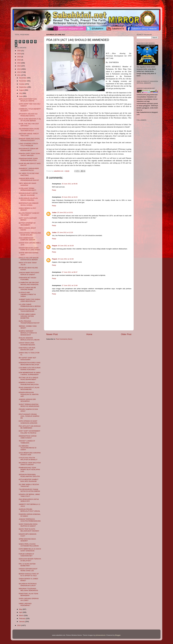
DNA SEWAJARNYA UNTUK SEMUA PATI (29, 500)
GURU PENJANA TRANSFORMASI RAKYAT (29, 322)
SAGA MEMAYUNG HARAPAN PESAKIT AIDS (30, 454)
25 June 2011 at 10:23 (70, 197)
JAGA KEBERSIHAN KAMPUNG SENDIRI (27, 239)
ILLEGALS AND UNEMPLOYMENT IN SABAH (27, 294)
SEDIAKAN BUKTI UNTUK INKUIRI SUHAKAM (28, 194)
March (22, 615)
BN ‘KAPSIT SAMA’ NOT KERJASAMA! (27, 359)
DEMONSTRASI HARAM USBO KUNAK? (28, 437)
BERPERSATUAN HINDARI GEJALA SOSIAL (29, 204)
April (21, 612)
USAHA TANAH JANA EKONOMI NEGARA (27, 344)
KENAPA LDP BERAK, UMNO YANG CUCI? (29, 495)
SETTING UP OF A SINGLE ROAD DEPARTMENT (29, 379)
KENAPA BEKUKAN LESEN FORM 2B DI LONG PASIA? (29, 249)
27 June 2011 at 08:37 (70, 272)
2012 (19, 72)
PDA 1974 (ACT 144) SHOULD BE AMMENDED (30, 427)
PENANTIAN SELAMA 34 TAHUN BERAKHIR (28, 310)
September (23, 87)
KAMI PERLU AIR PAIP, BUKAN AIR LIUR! (27, 349)
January (22, 622)
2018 (19, 57)
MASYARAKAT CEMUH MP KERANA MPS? (29, 150)
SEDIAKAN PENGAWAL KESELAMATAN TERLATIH (29, 475)
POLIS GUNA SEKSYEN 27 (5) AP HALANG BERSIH (30, 120)
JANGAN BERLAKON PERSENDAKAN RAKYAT (29, 179)
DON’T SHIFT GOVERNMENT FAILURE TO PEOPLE (29, 432)
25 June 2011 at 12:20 (65, 232)
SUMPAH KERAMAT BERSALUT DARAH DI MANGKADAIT (28, 333)
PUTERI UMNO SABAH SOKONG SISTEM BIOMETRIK (27, 316)
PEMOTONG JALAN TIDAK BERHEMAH (29, 595)
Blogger (118, 635)
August (22, 90)
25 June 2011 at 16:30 (66, 259)
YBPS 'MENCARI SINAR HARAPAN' (28, 184)
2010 (19, 625)
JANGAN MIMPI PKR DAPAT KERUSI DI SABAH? (29, 274)
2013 (19, 69)
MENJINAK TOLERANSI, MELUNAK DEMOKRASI (28, 590)
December (23, 78)
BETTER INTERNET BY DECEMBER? (27, 224)
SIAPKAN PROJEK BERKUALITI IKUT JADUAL (29, 510)
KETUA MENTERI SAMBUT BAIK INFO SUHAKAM (29, 480)
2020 (19, 51)
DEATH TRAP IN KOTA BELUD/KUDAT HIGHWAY (29, 530)
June (21, 96)
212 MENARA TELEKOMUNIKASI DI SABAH (28, 448)
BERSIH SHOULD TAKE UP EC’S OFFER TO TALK (29, 575)
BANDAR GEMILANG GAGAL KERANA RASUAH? (29, 140)
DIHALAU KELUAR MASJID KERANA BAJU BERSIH (29, 259)
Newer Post (52, 334)
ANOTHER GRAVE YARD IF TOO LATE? (29, 135)
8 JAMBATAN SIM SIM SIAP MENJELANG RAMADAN (29, 283)
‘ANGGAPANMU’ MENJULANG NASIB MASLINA (30, 234)
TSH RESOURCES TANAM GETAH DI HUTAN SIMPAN (29, 490)
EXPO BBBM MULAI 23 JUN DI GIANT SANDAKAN (30, 550)
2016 (19, 60)
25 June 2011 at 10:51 (65, 212)
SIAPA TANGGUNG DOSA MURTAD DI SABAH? (28, 525)
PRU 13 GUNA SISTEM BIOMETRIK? (27, 565)
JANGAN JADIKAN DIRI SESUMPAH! (27, 400)
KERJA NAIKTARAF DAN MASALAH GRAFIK (28, 100)
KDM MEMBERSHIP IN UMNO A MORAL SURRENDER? (30, 373)
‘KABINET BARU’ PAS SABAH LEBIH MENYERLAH (29, 300)
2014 (19, 66)
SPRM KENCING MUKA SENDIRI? (27, 540)
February (22, 618)
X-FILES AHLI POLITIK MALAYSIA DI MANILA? (28, 459)
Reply (54, 190)
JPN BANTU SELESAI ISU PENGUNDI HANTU (28, 115)
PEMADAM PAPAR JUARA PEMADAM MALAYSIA (28, 159)
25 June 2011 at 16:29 (66, 246)
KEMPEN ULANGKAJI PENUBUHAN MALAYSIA (29, 383)
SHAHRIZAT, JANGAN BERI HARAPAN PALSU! (29, 169)
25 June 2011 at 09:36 (70, 184)
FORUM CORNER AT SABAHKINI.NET (26, 555)
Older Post (126, 334)
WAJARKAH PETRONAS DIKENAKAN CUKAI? (28, 585)
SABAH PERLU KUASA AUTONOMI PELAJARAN (29, 545)
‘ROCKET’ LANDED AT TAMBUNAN (27, 442)
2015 (19, 63)
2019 (19, 54)
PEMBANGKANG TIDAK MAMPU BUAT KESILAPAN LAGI (29, 469)
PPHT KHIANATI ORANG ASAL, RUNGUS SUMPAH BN (29, 416)
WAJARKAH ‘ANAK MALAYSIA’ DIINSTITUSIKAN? (30, 464)
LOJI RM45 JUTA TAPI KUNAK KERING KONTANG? (30, 369)
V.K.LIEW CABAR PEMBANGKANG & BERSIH (30, 305)
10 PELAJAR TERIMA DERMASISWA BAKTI (27, 189)
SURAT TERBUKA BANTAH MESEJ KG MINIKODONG (29, 405)
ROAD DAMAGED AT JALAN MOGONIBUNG (29, 388)
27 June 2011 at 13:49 (70, 285)
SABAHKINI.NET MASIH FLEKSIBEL (27, 279)
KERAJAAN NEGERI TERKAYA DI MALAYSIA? (30, 560)
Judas (54, 212)
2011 (19, 75)
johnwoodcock (101, 635)
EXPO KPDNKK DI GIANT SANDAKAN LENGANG (28, 422)
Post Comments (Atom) (64, 339)
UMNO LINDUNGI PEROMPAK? (25, 604)
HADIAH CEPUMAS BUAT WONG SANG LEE (28, 570)
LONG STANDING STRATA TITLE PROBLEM (28, 145)
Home (89, 334)
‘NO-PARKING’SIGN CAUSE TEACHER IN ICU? (29, 130)
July (21, 93)
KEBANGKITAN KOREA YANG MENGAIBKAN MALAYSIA (30, 364)
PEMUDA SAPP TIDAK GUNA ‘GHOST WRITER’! (29, 154)
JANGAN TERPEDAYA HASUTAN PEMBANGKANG (30, 520)
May (21, 609)
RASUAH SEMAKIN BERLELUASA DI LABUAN (29, 339)
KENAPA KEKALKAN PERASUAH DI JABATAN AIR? (29, 394)
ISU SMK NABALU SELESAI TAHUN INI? (29, 485)
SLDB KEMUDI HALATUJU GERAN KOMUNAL (28, 199)
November (23, 81)
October (22, 84)
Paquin (55, 246)
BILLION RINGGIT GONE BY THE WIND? (29, 214)
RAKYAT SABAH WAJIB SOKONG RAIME (27, 288)
